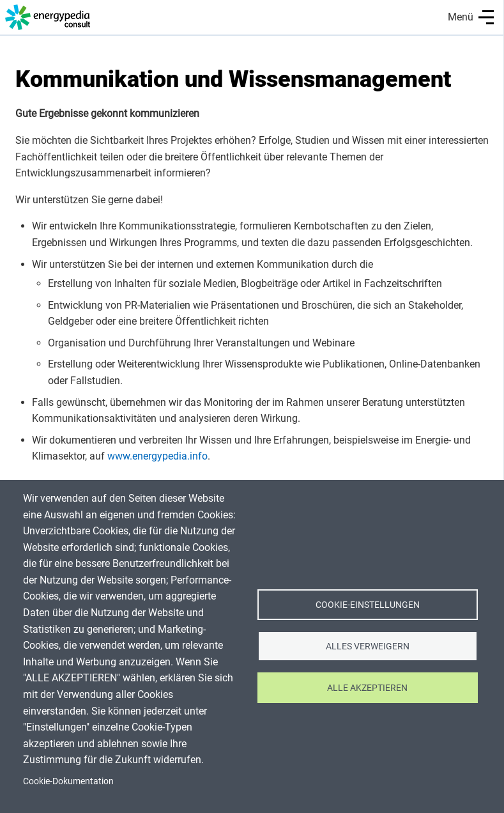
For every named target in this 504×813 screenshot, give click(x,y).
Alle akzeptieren (367, 688)
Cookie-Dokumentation (68, 781)
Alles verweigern (368, 646)
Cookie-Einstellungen (368, 605)
